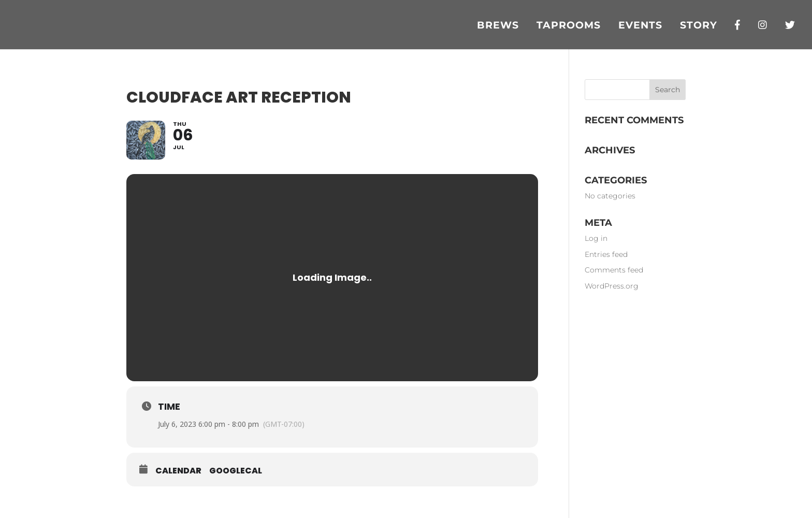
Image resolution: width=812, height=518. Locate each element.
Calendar (178, 471)
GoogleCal (236, 471)
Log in (596, 238)
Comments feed (614, 270)
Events (640, 26)
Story (699, 26)
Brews (498, 26)
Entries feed (606, 254)
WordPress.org (612, 286)
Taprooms (569, 26)
